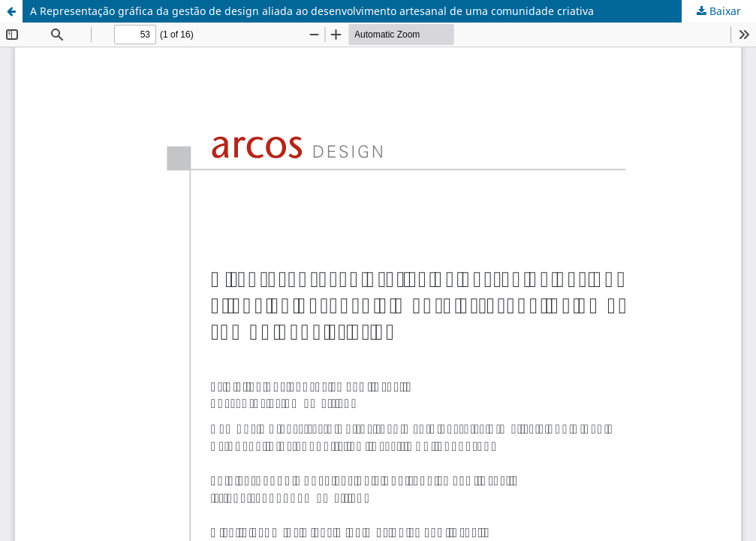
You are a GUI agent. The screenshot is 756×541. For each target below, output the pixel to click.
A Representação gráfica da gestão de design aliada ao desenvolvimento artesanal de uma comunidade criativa (312, 11)
